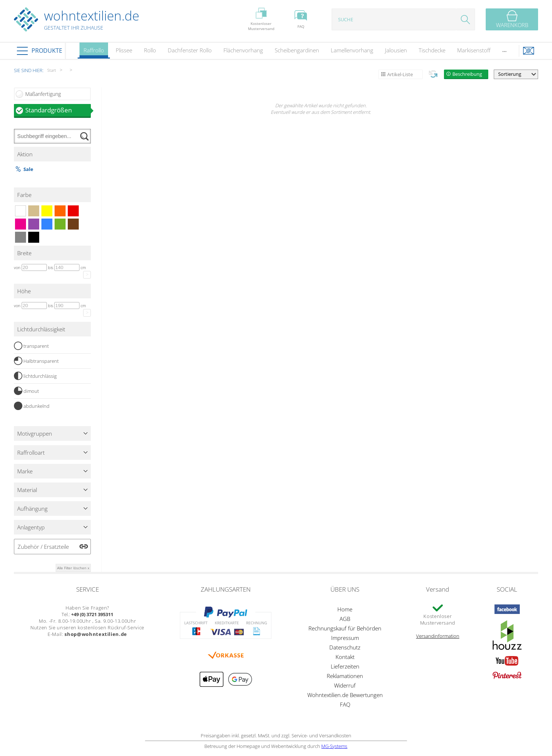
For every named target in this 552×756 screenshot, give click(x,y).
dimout (26, 391)
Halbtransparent (36, 361)
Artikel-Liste (400, 74)
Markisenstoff (474, 50)
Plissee (124, 50)
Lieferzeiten (345, 666)
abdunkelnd (32, 406)
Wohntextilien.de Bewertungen (345, 695)
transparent (31, 346)
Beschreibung (467, 74)
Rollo (150, 50)
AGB (345, 619)
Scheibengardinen (297, 50)
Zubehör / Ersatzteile (43, 547)
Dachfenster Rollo (190, 50)
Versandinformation (438, 636)
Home (345, 609)
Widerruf (345, 685)
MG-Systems (334, 746)
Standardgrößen (58, 110)
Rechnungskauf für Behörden (345, 628)
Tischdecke (432, 50)
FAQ (345, 704)
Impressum (345, 638)
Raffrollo (94, 53)
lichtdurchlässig (35, 376)
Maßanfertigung (43, 94)
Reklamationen (345, 676)
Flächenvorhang (243, 50)
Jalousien (396, 50)
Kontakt (345, 657)
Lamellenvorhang (352, 50)
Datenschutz (345, 647)
